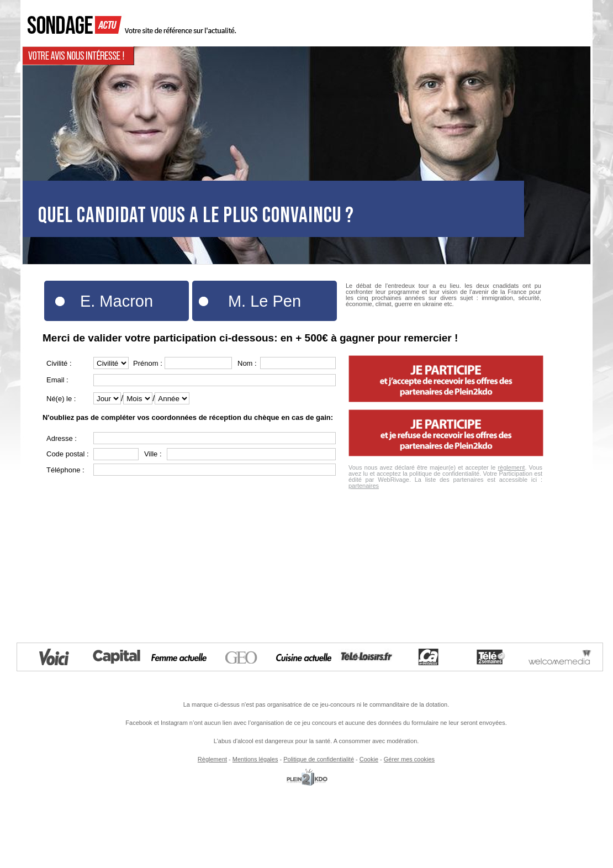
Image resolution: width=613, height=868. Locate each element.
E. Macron (117, 301)
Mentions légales (255, 759)
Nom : (247, 363)
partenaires (364, 486)
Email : (57, 380)
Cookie (369, 759)
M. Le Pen (265, 301)
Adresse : (62, 438)
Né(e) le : (61, 399)
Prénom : (148, 363)
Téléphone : (65, 470)
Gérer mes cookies (409, 759)
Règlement (212, 759)
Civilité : (59, 363)
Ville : (153, 454)
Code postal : (68, 454)
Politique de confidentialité (319, 759)
